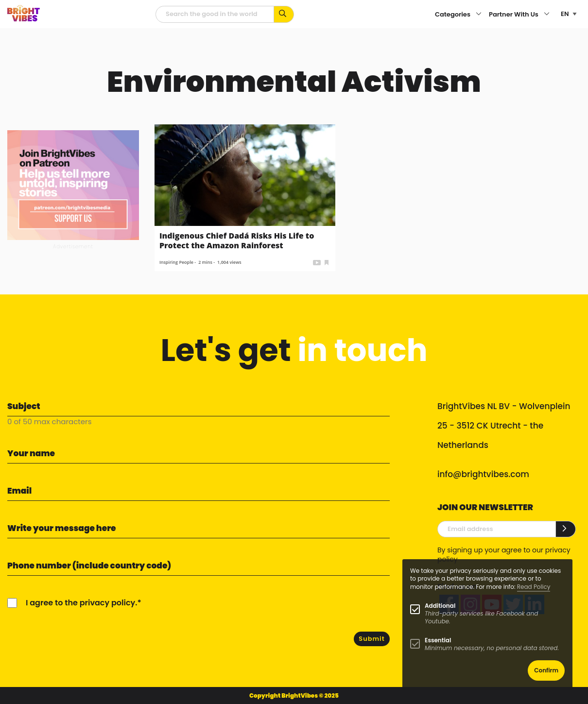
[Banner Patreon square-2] (73, 184)
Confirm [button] (546, 670)
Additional (440, 606)
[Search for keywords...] (284, 14)
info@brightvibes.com (483, 474)
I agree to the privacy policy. (81, 603)
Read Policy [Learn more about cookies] (534, 587)
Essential (438, 640)
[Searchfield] (215, 14)
